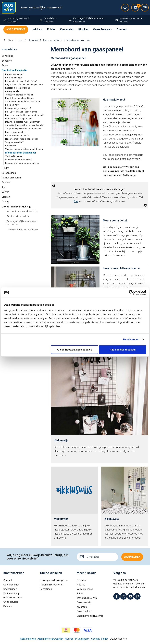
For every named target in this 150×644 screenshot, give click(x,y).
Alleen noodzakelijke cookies (74, 350)
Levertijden (46, 589)
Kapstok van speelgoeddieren (19, 98)
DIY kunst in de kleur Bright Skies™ (21, 81)
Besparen (7, 61)
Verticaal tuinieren (14, 156)
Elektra (5, 168)
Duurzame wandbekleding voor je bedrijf (24, 115)
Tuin (4, 187)
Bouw (5, 65)
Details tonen (131, 339)
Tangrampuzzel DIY (14, 142)
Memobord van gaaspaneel (21, 153)
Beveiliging (7, 56)
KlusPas (84, 29)
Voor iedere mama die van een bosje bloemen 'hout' (23, 103)
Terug (11, 40)
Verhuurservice (85, 589)
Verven (5, 192)
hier (76, 201)
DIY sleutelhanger (14, 78)
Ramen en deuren (11, 178)
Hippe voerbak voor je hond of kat (21, 139)
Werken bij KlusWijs (87, 598)
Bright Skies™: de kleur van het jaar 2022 (24, 84)
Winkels (38, 29)
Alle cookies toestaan (123, 350)
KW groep (82, 607)
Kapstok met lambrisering (18, 88)
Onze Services (103, 29)
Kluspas (8, 606)
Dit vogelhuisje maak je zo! (18, 108)
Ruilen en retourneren (52, 585)
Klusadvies (67, 29)
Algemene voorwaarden (50, 639)
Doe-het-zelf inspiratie (14, 70)
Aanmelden (132, 557)
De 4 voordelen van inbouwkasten (21, 112)
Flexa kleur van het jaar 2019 (19, 118)
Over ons (81, 580)
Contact (122, 29)
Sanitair (6, 182)
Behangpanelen (13, 91)
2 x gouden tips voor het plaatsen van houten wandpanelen (23, 130)
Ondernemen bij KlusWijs (90, 616)
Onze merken (84, 611)
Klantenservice (28, 639)
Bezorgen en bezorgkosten (55, 580)
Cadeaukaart (10, 589)
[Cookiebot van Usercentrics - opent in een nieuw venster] (131, 292)
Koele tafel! (11, 146)
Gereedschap (9, 173)
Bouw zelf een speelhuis (17, 136)
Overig (5, 202)
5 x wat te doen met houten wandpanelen (25, 125)
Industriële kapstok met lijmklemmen (23, 122)
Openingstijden (11, 585)
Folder (51, 29)
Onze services (11, 602)
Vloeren (6, 197)
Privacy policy (82, 639)
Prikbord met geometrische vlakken (22, 163)
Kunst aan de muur (14, 74)
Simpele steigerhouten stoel (19, 160)
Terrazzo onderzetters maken (19, 95)
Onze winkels (84, 602)
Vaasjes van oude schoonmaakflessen (24, 149)
